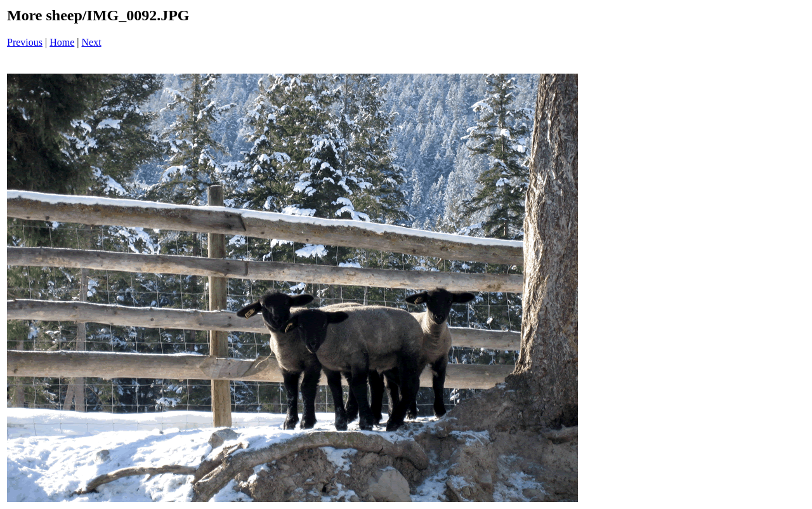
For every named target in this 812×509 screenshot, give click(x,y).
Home (62, 42)
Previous (25, 42)
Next (92, 42)
